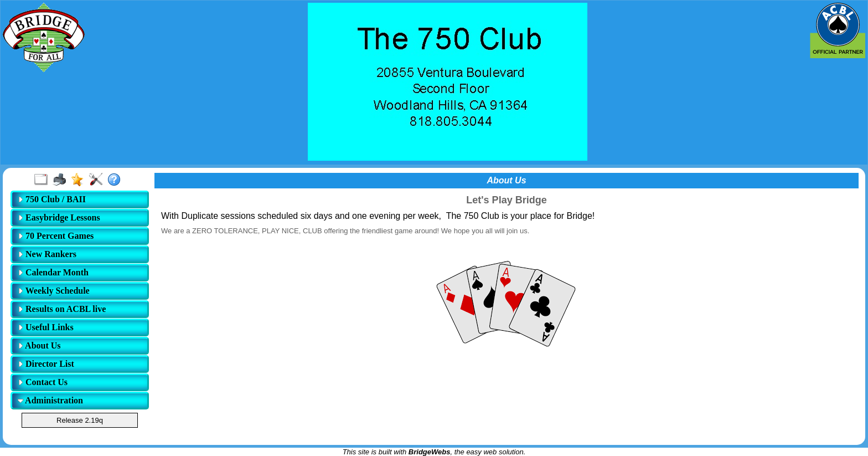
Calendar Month (53, 272)
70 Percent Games (56, 236)
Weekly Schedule (54, 291)
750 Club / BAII (52, 199)
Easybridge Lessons (59, 217)
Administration (50, 400)
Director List (46, 364)
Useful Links (46, 327)
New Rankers (47, 254)
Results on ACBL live (62, 309)
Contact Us (43, 382)
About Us (39, 345)
